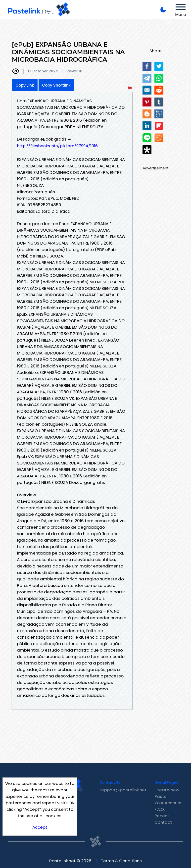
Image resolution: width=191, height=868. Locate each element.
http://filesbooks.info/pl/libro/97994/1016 (57, 146)
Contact (163, 822)
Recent (162, 816)
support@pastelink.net (123, 790)
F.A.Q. (160, 809)
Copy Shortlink (56, 85)
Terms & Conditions (121, 861)
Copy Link (25, 85)
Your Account (168, 803)
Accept (40, 827)
